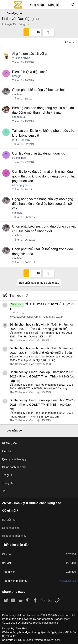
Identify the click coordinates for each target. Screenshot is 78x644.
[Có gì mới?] (65, 5)
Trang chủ (8, 483)
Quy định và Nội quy (14, 459)
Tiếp (47, 32)
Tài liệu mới (19, 296)
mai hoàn (18, 94)
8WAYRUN (53, 640)
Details (54, 623)
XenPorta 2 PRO (12, 640)
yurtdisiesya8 (68, 581)
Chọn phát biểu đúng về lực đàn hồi (38, 90)
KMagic (17, 76)
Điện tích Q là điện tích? (30, 72)
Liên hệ (6, 451)
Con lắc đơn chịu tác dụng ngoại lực (39, 153)
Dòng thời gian (11, 528)
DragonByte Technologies (33, 623)
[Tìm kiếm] (73, 5)
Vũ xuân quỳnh (21, 58)
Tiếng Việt (10, 443)
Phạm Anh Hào (21, 140)
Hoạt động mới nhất (14, 536)
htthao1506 (19, 117)
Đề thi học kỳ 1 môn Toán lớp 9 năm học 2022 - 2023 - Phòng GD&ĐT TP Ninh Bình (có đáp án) (42, 404)
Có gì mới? (10, 510)
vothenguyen (20, 185)
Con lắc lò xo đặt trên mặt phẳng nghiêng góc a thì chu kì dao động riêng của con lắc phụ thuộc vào (44, 176)
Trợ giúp (7, 475)
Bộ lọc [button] (69, 42)
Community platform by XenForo (39, 615)
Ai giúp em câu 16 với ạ (29, 54)
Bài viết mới (9, 520)
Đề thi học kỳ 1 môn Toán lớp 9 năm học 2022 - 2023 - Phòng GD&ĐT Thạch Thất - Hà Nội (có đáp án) (42, 376)
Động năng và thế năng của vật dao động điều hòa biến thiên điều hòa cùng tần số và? (43, 204)
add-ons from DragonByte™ (54, 619)
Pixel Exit (21, 628)
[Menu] (5, 5)
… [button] (32, 32)
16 (38, 32)
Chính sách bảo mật (14, 467)
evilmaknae (19, 158)
